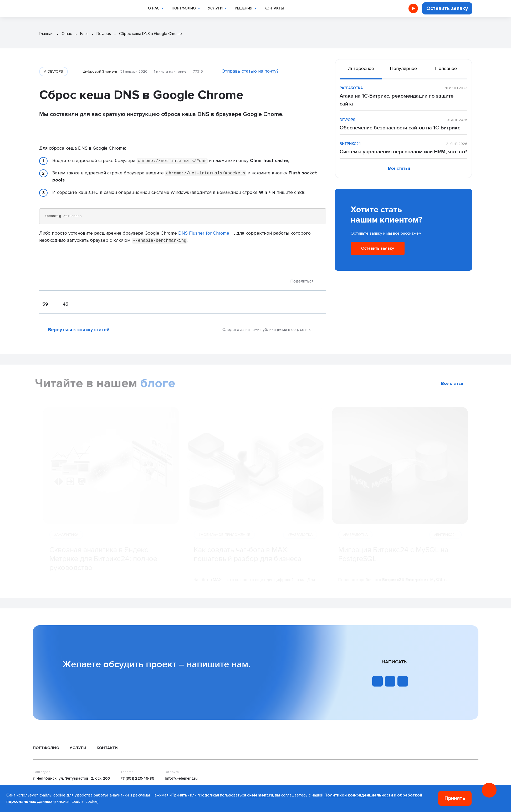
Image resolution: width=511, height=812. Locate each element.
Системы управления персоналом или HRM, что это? (403, 152)
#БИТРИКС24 (445, 542)
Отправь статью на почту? (250, 71)
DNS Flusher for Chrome (204, 233)
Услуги (210, 8)
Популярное (403, 69)
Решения (236, 8)
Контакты (266, 8)
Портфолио (180, 8)
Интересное (361, 69)
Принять (455, 798)
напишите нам (217, 664)
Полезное (446, 69)
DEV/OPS (55, 71)
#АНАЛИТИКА (66, 542)
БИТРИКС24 (350, 144)
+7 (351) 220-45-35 (137, 778)
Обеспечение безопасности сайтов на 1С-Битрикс (400, 128)
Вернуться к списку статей (79, 330)
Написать (394, 662)
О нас (152, 8)
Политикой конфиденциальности (359, 795)
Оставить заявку (447, 8)
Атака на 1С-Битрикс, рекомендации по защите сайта (397, 100)
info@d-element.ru (181, 778)
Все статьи (399, 168)
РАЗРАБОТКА (351, 88)
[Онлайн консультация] (489, 790)
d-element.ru (260, 795)
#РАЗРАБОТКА (300, 542)
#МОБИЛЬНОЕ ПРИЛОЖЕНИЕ (224, 542)
